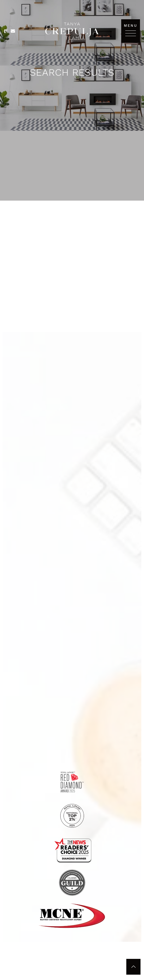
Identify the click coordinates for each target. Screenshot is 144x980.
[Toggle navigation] (131, 33)
